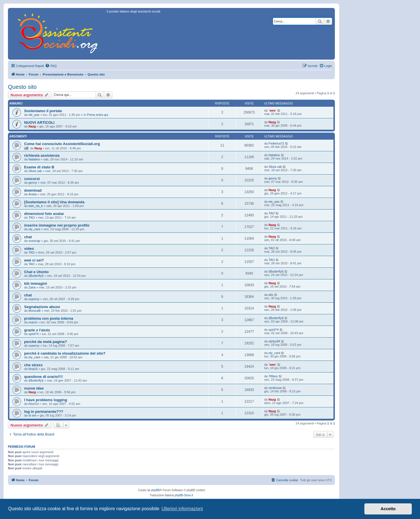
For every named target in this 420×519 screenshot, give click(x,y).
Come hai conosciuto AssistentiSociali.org (62, 144)
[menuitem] (51, 66)
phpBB (156, 490)
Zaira (32, 287)
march (33, 322)
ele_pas (34, 115)
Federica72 (276, 143)
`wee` (272, 110)
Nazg (32, 126)
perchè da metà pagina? (46, 342)
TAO (31, 217)
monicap (34, 241)
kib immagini (36, 283)
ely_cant (34, 229)
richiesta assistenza (42, 155)
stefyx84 (274, 341)
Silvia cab (35, 171)
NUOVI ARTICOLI (39, 123)
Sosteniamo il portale (43, 111)
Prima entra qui (97, 115)
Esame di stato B (39, 167)
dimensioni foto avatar (44, 214)
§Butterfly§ (36, 276)
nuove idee (34, 388)
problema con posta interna (49, 318)
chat (28, 237)
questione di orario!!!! (43, 377)
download (33, 190)
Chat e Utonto (36, 272)
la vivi (32, 415)
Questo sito (22, 87)
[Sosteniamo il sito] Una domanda (54, 202)
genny (33, 183)
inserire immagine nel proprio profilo (57, 225)
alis (271, 295)
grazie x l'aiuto (37, 330)
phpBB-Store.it (184, 495)
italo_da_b (36, 206)
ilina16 (33, 369)
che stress (33, 365)
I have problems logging (46, 400)
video (29, 249)
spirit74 (33, 334)
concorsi (32, 179)
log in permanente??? (44, 412)
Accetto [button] (388, 509)
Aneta (32, 194)
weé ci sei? (34, 260)
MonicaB (34, 311)
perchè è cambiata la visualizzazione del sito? (65, 353)
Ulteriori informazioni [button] (182, 509)
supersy (34, 299)
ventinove (275, 388)
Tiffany (273, 376)
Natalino (34, 159)
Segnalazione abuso (42, 307)
